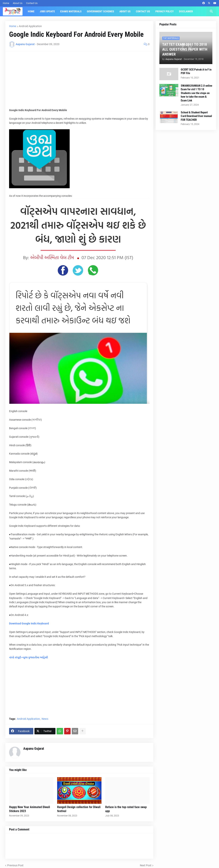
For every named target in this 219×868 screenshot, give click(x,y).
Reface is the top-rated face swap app (126, 809)
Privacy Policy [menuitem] (165, 11)
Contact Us (32, 3)
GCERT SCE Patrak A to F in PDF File (196, 71)
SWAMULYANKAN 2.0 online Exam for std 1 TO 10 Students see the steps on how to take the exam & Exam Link (196, 93)
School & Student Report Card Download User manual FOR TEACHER (196, 116)
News (45, 719)
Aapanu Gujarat (34, 748)
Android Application (30, 26)
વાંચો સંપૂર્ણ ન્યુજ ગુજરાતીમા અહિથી (28, 657)
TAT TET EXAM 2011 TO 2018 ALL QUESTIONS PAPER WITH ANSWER (185, 49)
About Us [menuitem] (125, 11)
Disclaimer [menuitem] (186, 11)
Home (6, 3)
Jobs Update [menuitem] (47, 11)
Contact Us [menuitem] (143, 11)
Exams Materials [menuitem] (71, 11)
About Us (18, 3)
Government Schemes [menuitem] (101, 11)
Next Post (146, 865)
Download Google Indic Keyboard (29, 623)
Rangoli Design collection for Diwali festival (79, 809)
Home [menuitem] (31, 11)
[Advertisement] (79, 82)
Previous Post (15, 865)
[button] (211, 11)
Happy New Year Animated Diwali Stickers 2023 (30, 809)
